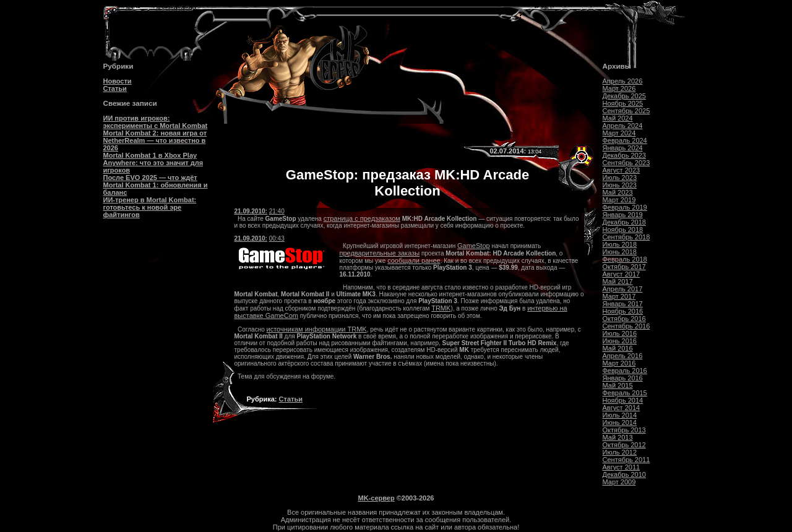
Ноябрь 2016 (623, 311)
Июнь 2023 (620, 185)
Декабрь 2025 (624, 96)
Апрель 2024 (623, 126)
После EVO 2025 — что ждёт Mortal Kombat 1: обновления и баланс (156, 185)
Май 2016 (618, 348)
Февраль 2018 (625, 259)
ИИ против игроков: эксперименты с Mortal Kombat (156, 122)
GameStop (474, 246)
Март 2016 (619, 363)
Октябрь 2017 (624, 267)
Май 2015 (618, 385)
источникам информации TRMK (317, 329)
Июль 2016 (620, 333)
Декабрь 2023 (624, 155)
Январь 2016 (623, 378)
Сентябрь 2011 (626, 460)
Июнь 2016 (620, 341)
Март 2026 (619, 88)
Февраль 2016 (625, 371)
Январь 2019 (623, 215)
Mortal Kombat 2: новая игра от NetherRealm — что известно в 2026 (155, 140)
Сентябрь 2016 (626, 326)
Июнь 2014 (620, 423)
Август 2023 (622, 170)
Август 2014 (622, 408)
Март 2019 (619, 200)
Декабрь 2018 (624, 222)
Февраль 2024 (625, 140)
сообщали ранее (414, 260)
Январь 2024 (623, 148)
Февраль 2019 (625, 207)
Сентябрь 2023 (626, 163)
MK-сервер (377, 498)
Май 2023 (618, 192)
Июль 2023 (620, 178)
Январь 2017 (623, 304)
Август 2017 (622, 274)
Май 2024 (618, 118)
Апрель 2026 (623, 81)
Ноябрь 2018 (623, 230)
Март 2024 (619, 133)
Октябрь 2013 (624, 430)
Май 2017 (618, 281)
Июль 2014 (620, 415)
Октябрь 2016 (624, 319)
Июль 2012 (620, 452)
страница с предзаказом (362, 218)
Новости (118, 81)
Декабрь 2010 (624, 474)
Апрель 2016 (623, 356)
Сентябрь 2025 (626, 111)
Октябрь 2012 (624, 445)
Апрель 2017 (623, 289)
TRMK (441, 308)
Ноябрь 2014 (623, 400)
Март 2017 (619, 296)
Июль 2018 (620, 244)
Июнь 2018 (620, 252)
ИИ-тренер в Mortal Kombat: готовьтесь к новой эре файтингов (150, 207)
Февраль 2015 (625, 393)
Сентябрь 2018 (626, 237)
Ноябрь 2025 (623, 103)
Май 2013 (618, 437)
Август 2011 (622, 467)
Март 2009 (619, 482)
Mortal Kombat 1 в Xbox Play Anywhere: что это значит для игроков (153, 163)
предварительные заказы (380, 253)
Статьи (115, 88)
